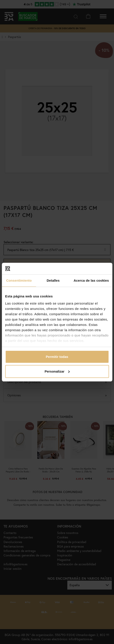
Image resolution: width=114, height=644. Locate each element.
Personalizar (57, 371)
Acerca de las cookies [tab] (91, 280)
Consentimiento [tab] (19, 280)
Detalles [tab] (53, 280)
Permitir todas (57, 357)
